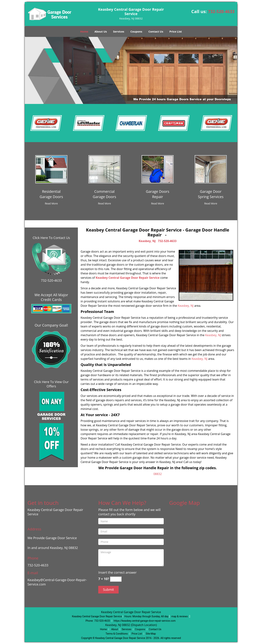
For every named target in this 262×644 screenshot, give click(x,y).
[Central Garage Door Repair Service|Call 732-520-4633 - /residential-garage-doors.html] (51, 169)
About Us (101, 31)
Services (119, 31)
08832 (158, 474)
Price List (176, 31)
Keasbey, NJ (147, 241)
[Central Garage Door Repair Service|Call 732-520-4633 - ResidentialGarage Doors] (51, 194)
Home (84, 31)
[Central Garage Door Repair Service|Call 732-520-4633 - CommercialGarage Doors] (105, 194)
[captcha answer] (116, 579)
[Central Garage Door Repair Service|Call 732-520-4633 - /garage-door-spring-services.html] (211, 169)
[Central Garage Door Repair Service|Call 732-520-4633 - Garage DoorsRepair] (158, 194)
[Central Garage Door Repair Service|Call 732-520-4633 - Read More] (51, 203)
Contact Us (156, 31)
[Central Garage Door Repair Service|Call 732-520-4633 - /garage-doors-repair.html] (158, 169)
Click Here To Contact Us (51, 238)
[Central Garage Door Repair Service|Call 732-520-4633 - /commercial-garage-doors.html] (104, 169)
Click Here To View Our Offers (51, 384)
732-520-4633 (221, 11)
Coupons (136, 31)
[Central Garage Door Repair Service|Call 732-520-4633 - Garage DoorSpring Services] (211, 194)
